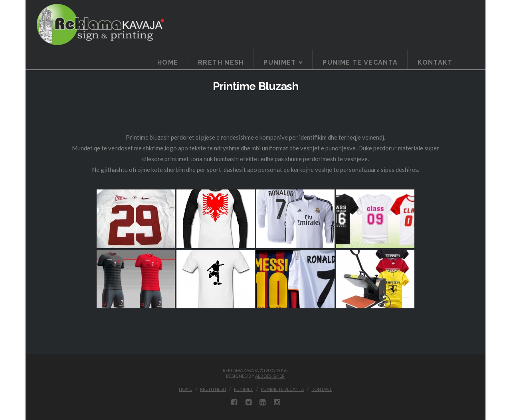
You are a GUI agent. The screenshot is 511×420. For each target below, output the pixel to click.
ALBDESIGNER (270, 376)
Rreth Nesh (213, 389)
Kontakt (322, 389)
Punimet (244, 389)
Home (185, 389)
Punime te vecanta (282, 389)
